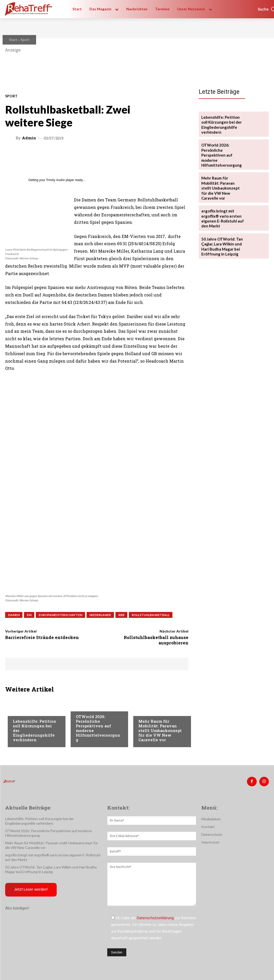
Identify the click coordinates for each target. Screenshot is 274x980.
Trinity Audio (56, 180)
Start (13, 40)
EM (29, 615)
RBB (121, 615)
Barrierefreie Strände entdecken (42, 637)
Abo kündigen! (17, 906)
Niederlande (100, 615)
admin (29, 138)
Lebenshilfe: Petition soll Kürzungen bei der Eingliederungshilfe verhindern (223, 124)
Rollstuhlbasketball (151, 615)
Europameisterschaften (60, 615)
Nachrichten (25, 711)
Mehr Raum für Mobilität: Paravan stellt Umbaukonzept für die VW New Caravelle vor (160, 730)
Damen (14, 615)
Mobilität (147, 711)
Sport (25, 40)
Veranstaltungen (92, 707)
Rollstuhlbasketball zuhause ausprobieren (156, 640)
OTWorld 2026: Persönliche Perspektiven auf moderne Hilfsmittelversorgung (98, 728)
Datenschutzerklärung (155, 917)
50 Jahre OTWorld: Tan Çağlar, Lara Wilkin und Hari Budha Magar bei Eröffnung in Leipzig (221, 238)
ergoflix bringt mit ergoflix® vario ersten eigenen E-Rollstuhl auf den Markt (221, 210)
